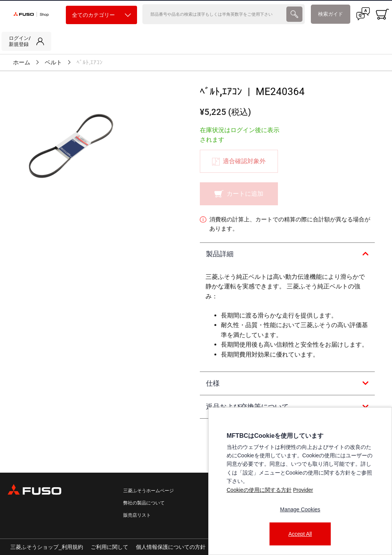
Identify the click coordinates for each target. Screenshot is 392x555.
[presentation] (196, 277)
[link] (26, 41)
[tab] (287, 254)
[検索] (214, 14)
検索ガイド (331, 14)
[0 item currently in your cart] (382, 14)
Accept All (300, 534)
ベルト (53, 62)
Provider (303, 490)
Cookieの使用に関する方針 (259, 490)
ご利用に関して (109, 547)
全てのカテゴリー (101, 15)
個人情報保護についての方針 (171, 547)
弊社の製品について (144, 503)
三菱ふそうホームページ (149, 491)
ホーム (22, 62)
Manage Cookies (300, 509)
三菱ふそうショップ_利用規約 (47, 547)
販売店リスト (137, 515)
